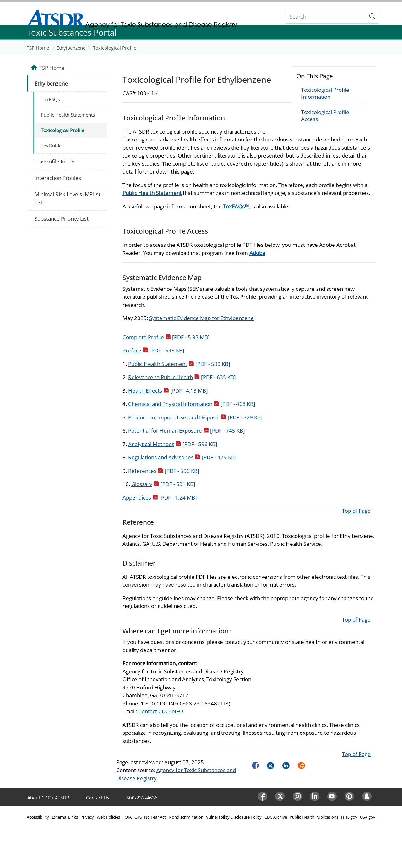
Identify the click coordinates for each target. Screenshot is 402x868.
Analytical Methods (173, 444)
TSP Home (38, 48)
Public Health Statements (68, 115)
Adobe (257, 253)
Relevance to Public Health (182, 377)
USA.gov (368, 817)
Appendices (160, 498)
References (164, 471)
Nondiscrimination (186, 817)
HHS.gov (349, 817)
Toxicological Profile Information (325, 93)
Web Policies (108, 817)
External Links (65, 817)
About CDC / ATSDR (48, 798)
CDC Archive (276, 817)
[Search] (326, 17)
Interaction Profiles (58, 178)
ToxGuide (51, 146)
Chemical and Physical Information (192, 404)
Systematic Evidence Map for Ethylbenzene (201, 318)
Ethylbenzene (71, 48)
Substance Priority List (62, 219)
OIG (138, 817)
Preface (153, 350)
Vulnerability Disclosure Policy (234, 817)
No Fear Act (155, 817)
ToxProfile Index (54, 161)
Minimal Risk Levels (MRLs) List (67, 198)
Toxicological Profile (115, 48)
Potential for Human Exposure (187, 431)
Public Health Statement (152, 193)
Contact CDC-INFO (161, 711)
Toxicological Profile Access (325, 116)
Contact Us (98, 798)
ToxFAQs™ (236, 206)
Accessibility (38, 817)
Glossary (163, 484)
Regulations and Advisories (182, 457)
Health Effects (168, 391)
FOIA (127, 817)
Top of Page (356, 511)
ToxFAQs (50, 99)
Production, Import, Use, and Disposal (195, 417)
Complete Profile (166, 337)
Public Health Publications (314, 817)
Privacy (87, 817)
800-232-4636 (142, 798)
